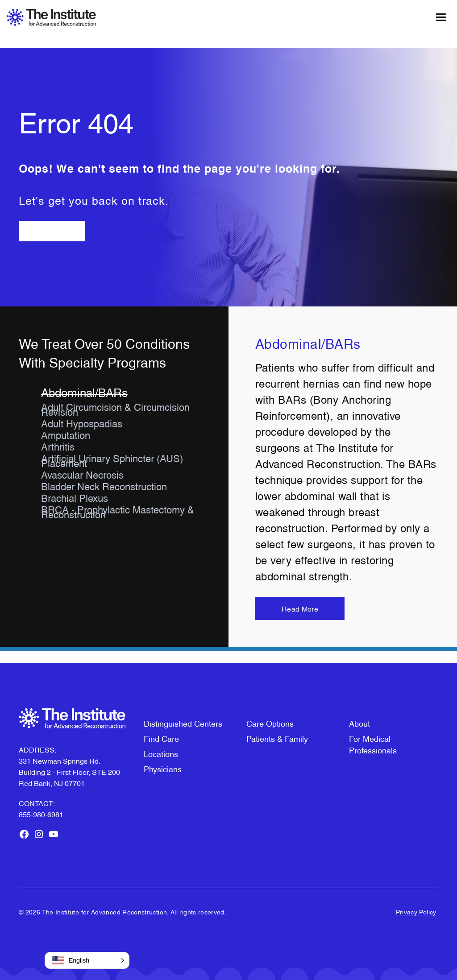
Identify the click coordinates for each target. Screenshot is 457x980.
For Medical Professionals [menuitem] (373, 744)
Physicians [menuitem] (163, 768)
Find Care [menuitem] (161, 738)
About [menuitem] (359, 723)
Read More (300, 608)
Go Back (52, 231)
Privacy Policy (416, 912)
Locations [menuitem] (161, 753)
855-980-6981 (41, 814)
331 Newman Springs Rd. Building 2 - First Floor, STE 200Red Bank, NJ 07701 (69, 772)
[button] (87, 960)
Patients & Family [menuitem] (277, 738)
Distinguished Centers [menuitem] (183, 723)
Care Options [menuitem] (270, 723)
